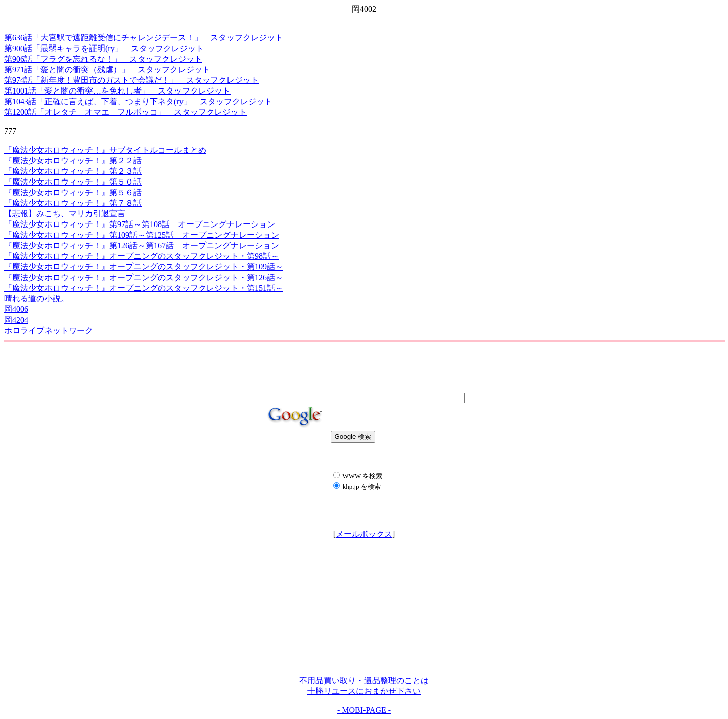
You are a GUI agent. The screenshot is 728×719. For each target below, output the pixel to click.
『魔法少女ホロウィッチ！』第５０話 (73, 182)
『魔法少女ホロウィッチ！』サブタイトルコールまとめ (105, 150)
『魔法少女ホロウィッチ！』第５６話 (73, 192)
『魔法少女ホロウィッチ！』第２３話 (73, 171)
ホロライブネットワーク (49, 330)
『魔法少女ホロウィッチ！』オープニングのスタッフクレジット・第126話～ (144, 277)
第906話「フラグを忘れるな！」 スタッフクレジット (103, 59)
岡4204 (16, 320)
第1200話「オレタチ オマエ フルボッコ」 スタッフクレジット (125, 112)
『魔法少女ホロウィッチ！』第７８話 (73, 203)
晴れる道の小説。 (36, 299)
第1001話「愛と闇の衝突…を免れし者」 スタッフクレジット (117, 91)
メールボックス (364, 534)
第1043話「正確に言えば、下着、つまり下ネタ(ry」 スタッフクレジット (138, 101)
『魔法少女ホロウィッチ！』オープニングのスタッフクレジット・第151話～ (144, 288)
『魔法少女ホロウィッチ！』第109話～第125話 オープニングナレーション (142, 235)
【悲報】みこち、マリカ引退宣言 (65, 214)
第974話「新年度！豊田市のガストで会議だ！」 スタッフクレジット (131, 80)
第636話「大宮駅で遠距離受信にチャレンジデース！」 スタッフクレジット (144, 38)
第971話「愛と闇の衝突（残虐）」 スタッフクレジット (107, 70)
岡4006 (16, 309)
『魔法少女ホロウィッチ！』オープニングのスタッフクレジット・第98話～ (142, 256)
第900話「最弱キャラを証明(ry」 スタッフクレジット (104, 48)
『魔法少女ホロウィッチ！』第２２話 (73, 161)
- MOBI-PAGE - (364, 710)
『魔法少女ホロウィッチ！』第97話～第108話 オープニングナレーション (140, 224)
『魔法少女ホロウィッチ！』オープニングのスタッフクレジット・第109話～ (144, 267)
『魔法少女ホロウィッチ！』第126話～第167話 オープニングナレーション (142, 245)
